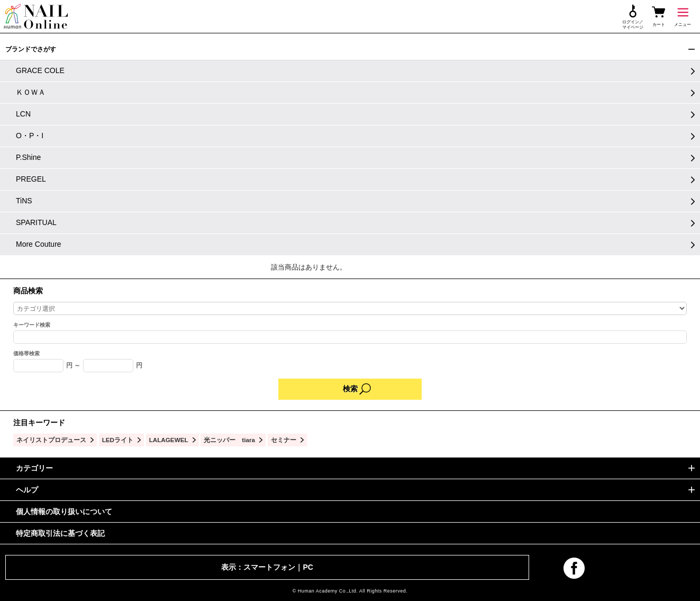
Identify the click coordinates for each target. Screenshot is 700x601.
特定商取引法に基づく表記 (60, 533)
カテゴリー (34, 468)
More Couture (39, 244)
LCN (23, 114)
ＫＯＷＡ (31, 92)
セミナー (284, 440)
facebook (574, 568)
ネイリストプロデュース (51, 440)
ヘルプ (27, 490)
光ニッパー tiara (229, 440)
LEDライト (118, 440)
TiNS (24, 201)
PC (308, 567)
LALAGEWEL (169, 440)
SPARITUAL (36, 222)
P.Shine (28, 157)
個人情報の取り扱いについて (64, 512)
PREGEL (31, 179)
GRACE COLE (40, 70)
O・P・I (30, 136)
